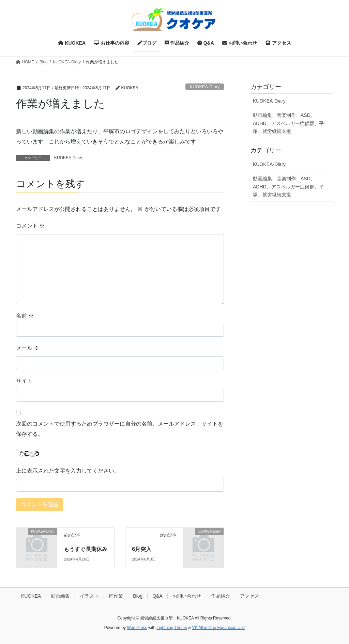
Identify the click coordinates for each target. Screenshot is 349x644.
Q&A (157, 596)
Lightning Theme (172, 628)
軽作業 (116, 596)
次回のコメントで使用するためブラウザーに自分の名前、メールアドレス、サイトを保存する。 (120, 429)
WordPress (137, 628)
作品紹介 (221, 596)
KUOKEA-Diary (205, 87)
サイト (24, 381)
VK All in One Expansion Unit (218, 628)
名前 (25, 316)
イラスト (89, 596)
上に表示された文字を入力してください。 (68, 471)
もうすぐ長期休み (86, 549)
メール (28, 348)
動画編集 (60, 596)
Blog (138, 596)
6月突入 (142, 549)
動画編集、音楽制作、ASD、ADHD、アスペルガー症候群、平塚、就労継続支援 (288, 123)
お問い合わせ (187, 596)
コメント (30, 226)
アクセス (249, 596)
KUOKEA (31, 596)
